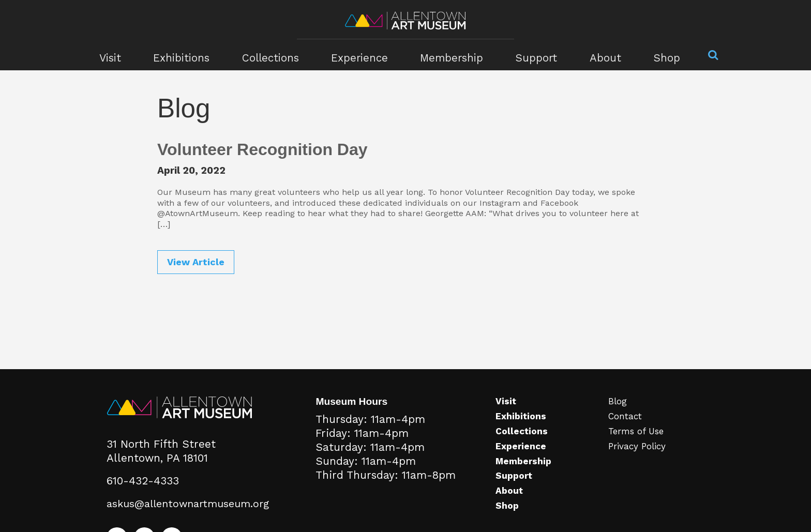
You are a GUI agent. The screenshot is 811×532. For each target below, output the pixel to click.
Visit (121, 55)
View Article (196, 262)
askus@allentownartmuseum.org (189, 518)
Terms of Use (640, 446)
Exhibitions (190, 55)
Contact (628, 431)
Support (529, 55)
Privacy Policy (640, 460)
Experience (361, 55)
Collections (275, 55)
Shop (653, 55)
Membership (448, 55)
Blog (620, 416)
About (595, 55)
